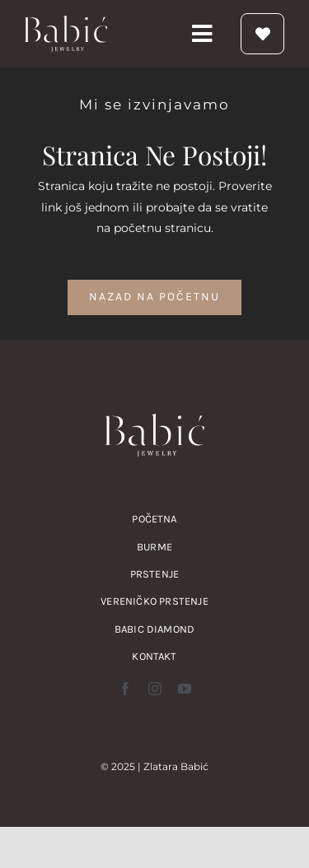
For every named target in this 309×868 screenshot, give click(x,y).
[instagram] (155, 689)
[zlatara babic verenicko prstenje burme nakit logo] (66, 21)
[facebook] (125, 689)
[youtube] (185, 689)
